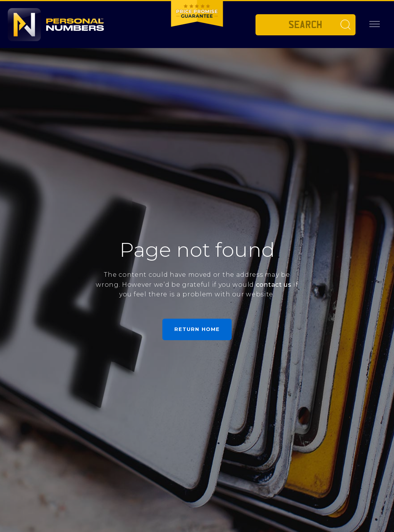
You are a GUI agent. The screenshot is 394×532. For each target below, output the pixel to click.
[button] (375, 24)
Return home (197, 329)
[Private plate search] (306, 25)
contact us (274, 285)
